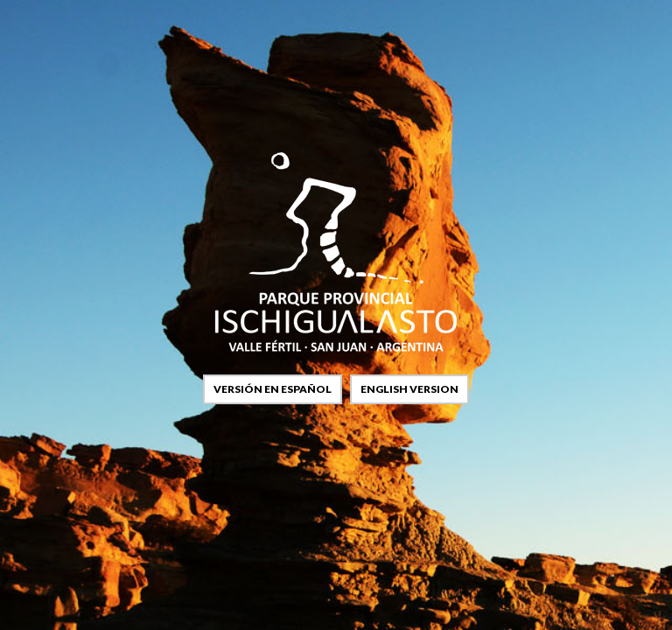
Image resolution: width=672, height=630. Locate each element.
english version (409, 389)
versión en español (273, 389)
